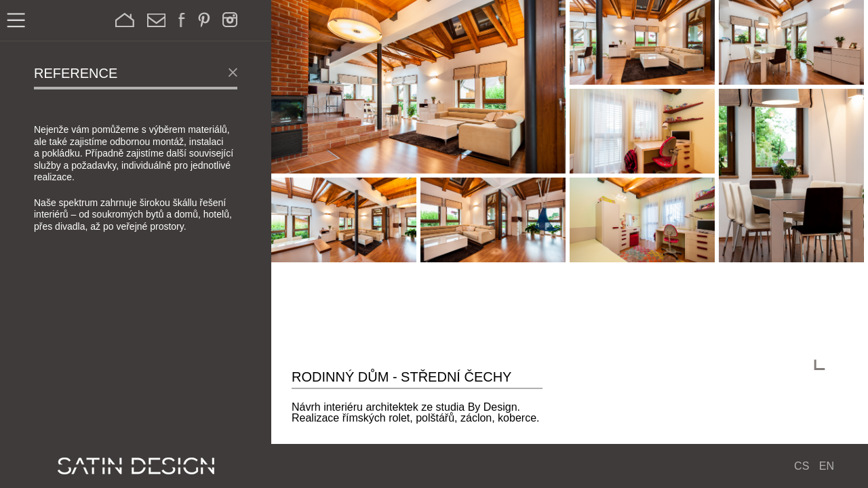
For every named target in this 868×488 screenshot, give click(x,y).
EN (827, 466)
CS (802, 466)
